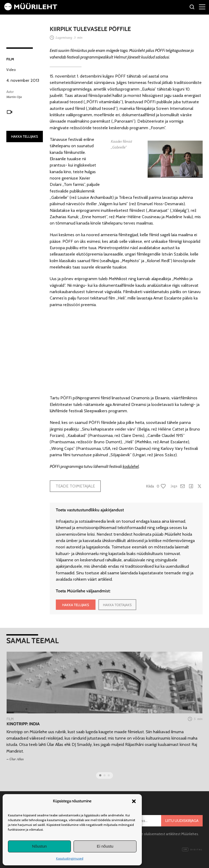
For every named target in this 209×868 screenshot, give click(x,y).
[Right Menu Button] (202, 7)
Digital (192, 850)
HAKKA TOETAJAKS (117, 605)
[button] (134, 801)
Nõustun (39, 846)
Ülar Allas (16, 759)
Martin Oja (14, 97)
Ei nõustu (105, 846)
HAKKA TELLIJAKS (25, 136)
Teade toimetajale (75, 486)
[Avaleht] (31, 9)
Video (11, 70)
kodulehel (131, 466)
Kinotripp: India (23, 724)
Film (10, 59)
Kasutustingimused (70, 858)
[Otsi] (192, 8)
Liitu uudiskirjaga (182, 821)
